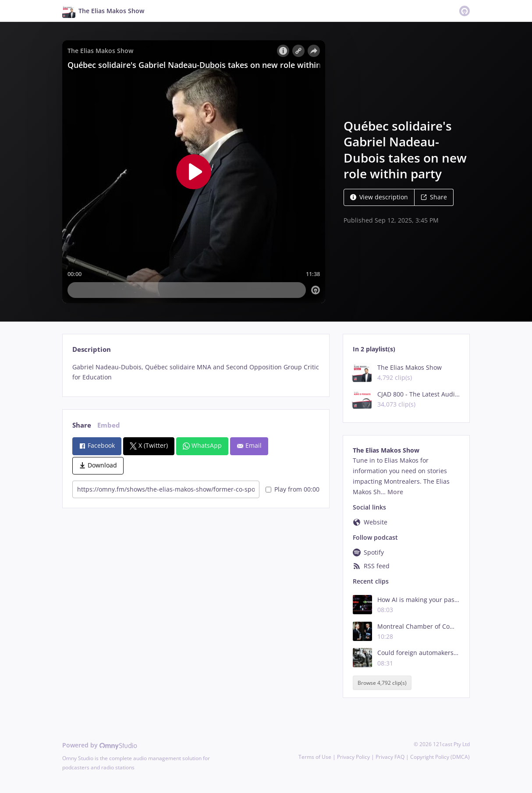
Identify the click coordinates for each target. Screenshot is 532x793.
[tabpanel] (196, 372)
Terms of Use (315, 757)
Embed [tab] (109, 425)
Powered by (100, 745)
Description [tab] (92, 349)
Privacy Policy (353, 757)
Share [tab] (82, 425)
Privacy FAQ (390, 757)
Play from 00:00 (293, 489)
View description (379, 197)
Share (434, 197)
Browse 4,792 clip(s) (382, 683)
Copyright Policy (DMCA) (440, 757)
